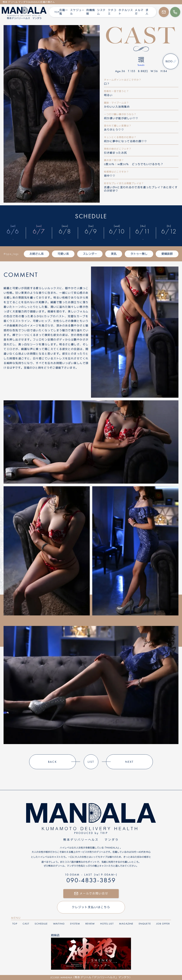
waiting (59, 924)
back (53, 762)
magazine (126, 924)
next (130, 762)
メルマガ (139, 12)
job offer (163, 924)
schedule (41, 924)
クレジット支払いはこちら (91, 907)
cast (26, 924)
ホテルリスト (126, 12)
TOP (57, 12)
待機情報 (91, 12)
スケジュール (77, 12)
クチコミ (112, 12)
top (15, 924)
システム (101, 12)
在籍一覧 (64, 12)
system (75, 924)
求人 (147, 12)
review (90, 924)
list (91, 762)
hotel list (107, 924)
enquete (145, 924)
